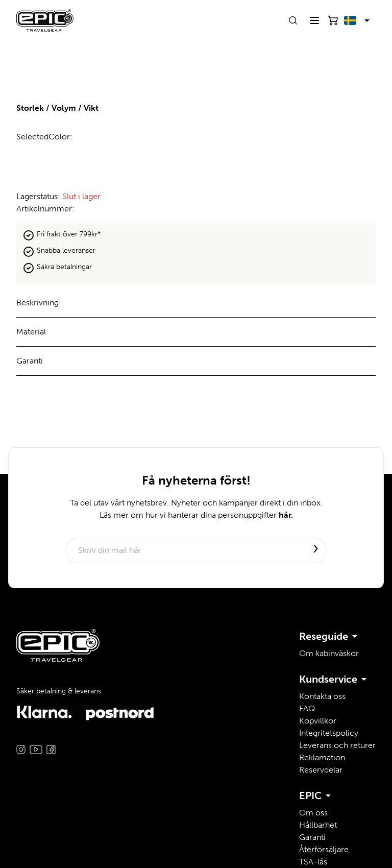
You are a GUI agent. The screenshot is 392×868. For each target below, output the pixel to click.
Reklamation (322, 757)
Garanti (312, 837)
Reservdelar (321, 770)
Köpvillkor (318, 721)
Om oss (313, 813)
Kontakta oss (322, 696)
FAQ (307, 708)
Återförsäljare (324, 849)
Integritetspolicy (329, 733)
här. (286, 515)
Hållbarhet (318, 825)
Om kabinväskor (329, 653)
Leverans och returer (337, 745)
